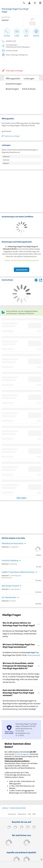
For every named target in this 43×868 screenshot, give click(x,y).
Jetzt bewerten (22, 270)
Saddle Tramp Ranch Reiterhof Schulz (18, 572)
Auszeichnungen (14, 84)
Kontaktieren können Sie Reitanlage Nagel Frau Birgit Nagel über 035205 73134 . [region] (21, 654)
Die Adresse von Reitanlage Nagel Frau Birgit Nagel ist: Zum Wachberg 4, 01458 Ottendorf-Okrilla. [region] (20, 634)
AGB (29, 814)
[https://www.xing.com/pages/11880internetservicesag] (28, 828)
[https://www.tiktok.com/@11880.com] (15, 828)
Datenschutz (22, 814)
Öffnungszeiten (13, 78)
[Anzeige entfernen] (41, 860)
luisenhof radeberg (10, 560)
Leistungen (29, 78)
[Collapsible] (39, 624)
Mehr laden (21, 498)
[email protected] (33, 655)
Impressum (12, 814)
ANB (34, 814)
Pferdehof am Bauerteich (12, 543)
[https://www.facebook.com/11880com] (9, 828)
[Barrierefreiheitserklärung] (35, 3)
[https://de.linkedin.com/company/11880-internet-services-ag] (34, 828)
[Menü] (40, 3)
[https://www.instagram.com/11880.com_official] (21, 828)
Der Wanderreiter (9, 597)
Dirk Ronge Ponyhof (10, 586)
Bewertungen (12, 89)
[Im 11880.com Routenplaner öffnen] (36, 280)
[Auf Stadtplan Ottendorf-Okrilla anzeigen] (41, 280)
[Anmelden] (29, 3)
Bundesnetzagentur (22, 754)
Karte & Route (29, 89)
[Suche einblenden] (24, 3)
